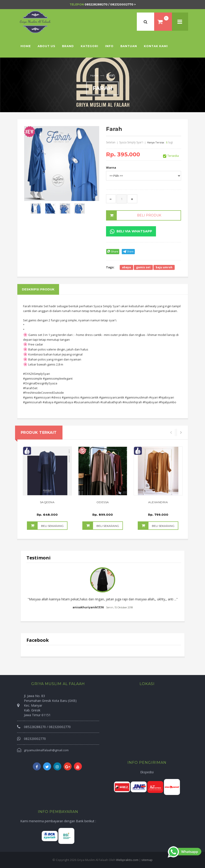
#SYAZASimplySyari (36, 374)
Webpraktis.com (127, 860)
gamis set (143, 267)
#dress (56, 397)
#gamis (28, 397)
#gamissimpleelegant (58, 378)
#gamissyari (42, 397)
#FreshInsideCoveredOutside (43, 393)
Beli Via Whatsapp (131, 231)
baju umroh (164, 267)
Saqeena (47, 502)
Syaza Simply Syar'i (131, 142)
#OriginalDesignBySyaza (40, 383)
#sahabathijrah (111, 402)
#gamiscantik (89, 397)
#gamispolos (71, 397)
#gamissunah (32, 402)
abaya (126, 267)
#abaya (48, 402)
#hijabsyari (166, 397)
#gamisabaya (64, 402)
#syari (153, 397)
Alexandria (158, 502)
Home (94, 75)
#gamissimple (33, 378)
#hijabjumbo (168, 402)
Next (173, 591)
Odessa (103, 502)
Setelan (111, 142)
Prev (32, 591)
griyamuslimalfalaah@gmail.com (46, 750)
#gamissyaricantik (112, 397)
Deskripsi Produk (38, 289)
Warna (111, 168)
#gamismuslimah (137, 397)
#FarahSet (30, 388)
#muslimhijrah (132, 402)
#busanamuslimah (87, 402)
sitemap (147, 860)
